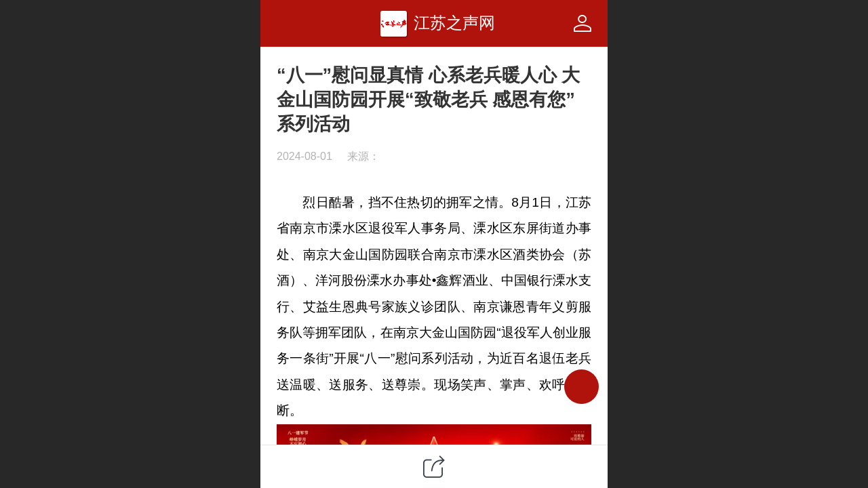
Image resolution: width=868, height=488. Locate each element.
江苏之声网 (454, 23)
